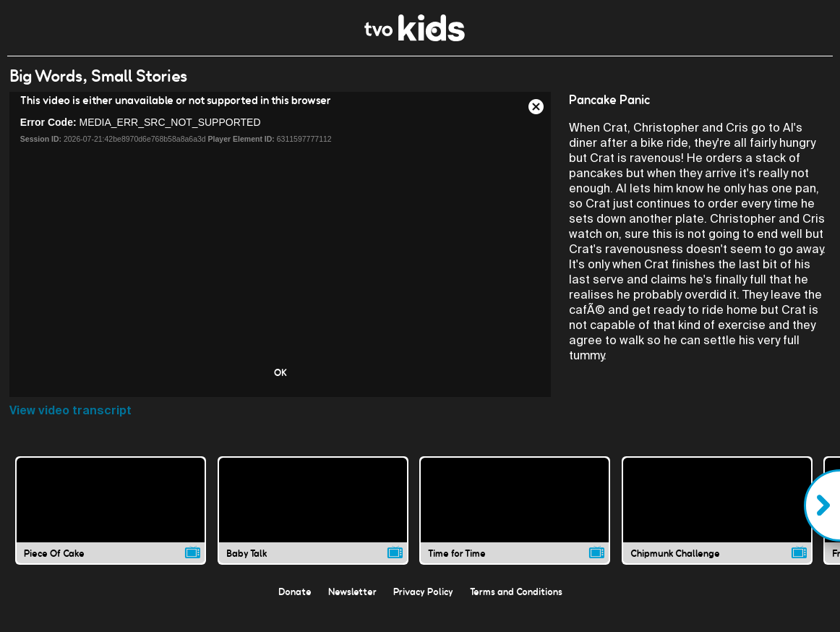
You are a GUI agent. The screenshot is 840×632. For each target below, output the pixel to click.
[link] (415, 37)
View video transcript (70, 410)
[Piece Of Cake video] (111, 511)
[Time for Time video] (515, 511)
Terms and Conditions (516, 592)
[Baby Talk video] (313, 511)
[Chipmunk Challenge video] (717, 511)
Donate (295, 592)
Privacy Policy (423, 592)
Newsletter (352, 592)
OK (280, 372)
